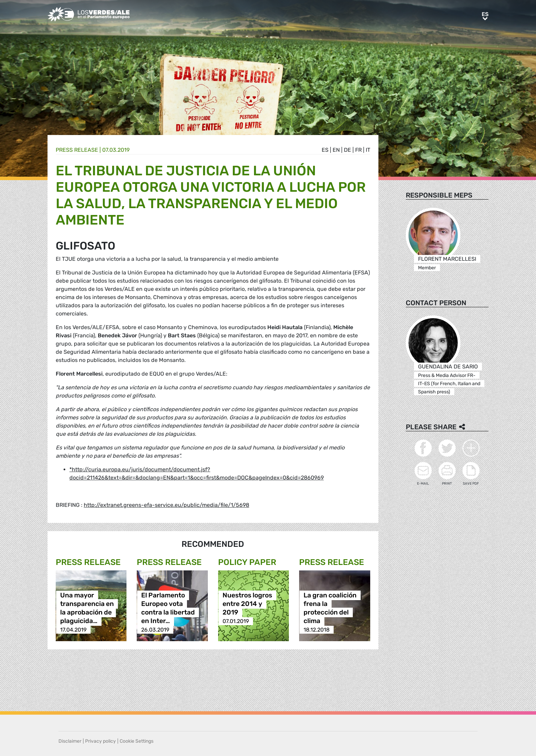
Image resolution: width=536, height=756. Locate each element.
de (347, 150)
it (368, 150)
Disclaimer (70, 741)
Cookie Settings (137, 741)
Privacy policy (100, 741)
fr (358, 150)
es (325, 150)
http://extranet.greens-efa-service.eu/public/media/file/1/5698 (166, 505)
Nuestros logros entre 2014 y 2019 (247, 604)
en (336, 150)
